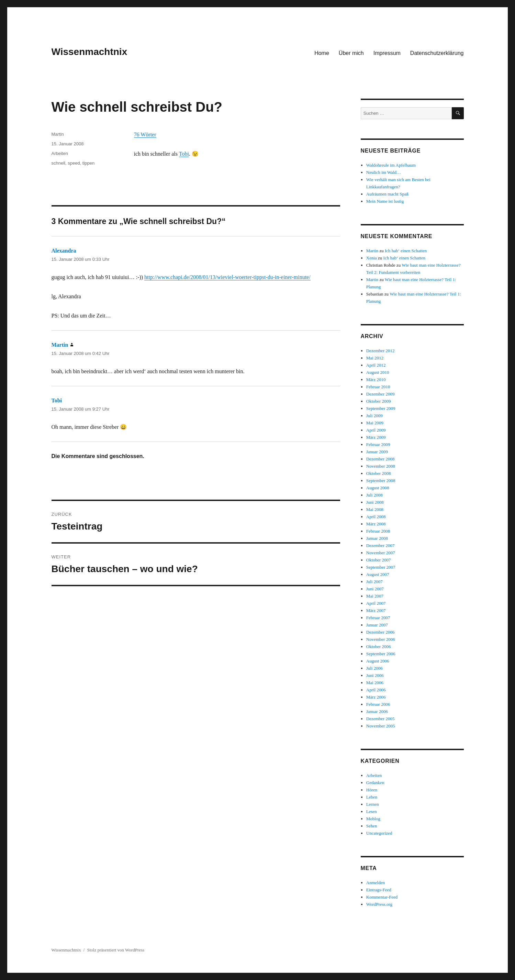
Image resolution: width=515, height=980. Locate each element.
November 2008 (381, 466)
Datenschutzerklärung (437, 53)
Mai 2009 (375, 423)
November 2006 (381, 639)
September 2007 (381, 567)
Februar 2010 (378, 387)
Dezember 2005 (380, 719)
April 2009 (376, 430)
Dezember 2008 (380, 459)
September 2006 (381, 654)
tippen (88, 163)
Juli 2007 (374, 582)
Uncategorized (379, 833)
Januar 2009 (377, 452)
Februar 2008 (378, 531)
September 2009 (381, 408)
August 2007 (378, 574)
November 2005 (381, 726)
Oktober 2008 (379, 473)
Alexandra (64, 251)
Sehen (372, 826)
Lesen (372, 811)
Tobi (184, 154)
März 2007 (376, 610)
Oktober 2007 (379, 560)
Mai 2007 (375, 596)
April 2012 (376, 365)
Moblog (373, 819)
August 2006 (378, 661)
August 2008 (378, 488)
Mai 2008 (375, 509)
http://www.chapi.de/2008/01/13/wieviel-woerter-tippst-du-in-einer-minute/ (227, 277)
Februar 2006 (378, 704)
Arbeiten (60, 153)
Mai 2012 (375, 358)
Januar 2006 (377, 711)
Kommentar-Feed (382, 897)
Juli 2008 (374, 495)
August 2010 (378, 372)
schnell (58, 163)
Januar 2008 (377, 538)
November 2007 (381, 553)
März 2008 (376, 524)
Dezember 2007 (380, 545)
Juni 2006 (375, 675)
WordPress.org (379, 904)
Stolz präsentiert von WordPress (116, 950)
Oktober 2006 (379, 647)
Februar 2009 (378, 444)
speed (74, 163)
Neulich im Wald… (384, 172)
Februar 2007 (378, 618)
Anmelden (376, 883)
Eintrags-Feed (379, 890)
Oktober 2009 (379, 401)
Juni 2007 (375, 589)
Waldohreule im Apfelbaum (391, 165)
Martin (58, 134)
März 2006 (376, 697)
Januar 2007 (377, 625)
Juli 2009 (374, 416)
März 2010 (376, 380)
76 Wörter (145, 135)
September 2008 (381, 481)
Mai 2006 (375, 683)
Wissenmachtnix (89, 52)
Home (322, 53)
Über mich (351, 53)
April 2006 (376, 690)
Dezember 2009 (380, 394)
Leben (372, 797)
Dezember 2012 (380, 351)
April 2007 (376, 603)
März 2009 (376, 437)
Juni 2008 (375, 502)
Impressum (387, 53)
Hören (372, 790)
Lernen (373, 804)
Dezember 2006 (380, 632)
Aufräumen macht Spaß (387, 194)
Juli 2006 (374, 668)
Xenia (372, 258)
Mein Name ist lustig (385, 201)
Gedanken (375, 783)
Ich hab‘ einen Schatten (406, 251)
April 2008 (376, 517)
